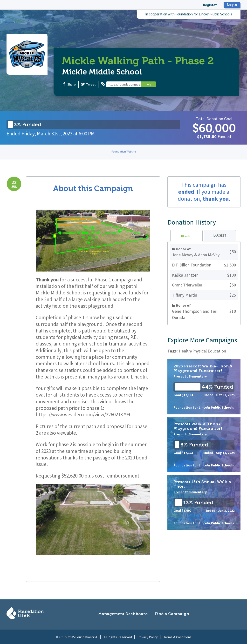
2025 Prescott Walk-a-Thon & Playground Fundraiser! (204, 387)
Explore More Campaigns (202, 340)
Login (232, 5)
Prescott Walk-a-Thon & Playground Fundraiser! (204, 445)
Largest (220, 235)
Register (210, 5)
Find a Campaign (172, 614)
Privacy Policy (148, 637)
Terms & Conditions (178, 637)
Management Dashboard (123, 614)
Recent (187, 236)
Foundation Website (124, 151)
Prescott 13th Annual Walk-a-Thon (204, 502)
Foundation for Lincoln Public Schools (204, 14)
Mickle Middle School (102, 72)
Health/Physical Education (202, 351)
